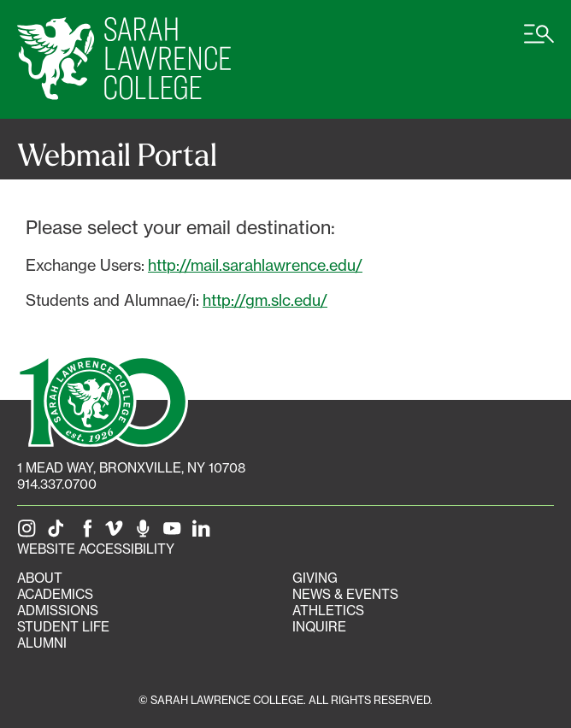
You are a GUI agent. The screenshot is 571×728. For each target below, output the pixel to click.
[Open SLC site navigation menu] (539, 43)
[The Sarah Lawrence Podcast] (146, 533)
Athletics (328, 611)
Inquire (319, 627)
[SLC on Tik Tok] (59, 533)
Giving (315, 578)
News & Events (345, 594)
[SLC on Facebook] (88, 533)
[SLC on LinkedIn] (204, 533)
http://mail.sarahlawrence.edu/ (255, 265)
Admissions (58, 611)
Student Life (63, 627)
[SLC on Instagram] (30, 533)
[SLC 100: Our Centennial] (103, 399)
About (40, 578)
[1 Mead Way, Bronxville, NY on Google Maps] (131, 468)
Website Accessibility (96, 549)
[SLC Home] (124, 59)
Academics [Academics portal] (55, 594)
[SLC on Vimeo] (117, 533)
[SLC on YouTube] (175, 533)
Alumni (42, 643)
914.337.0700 (57, 484)
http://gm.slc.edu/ (265, 300)
